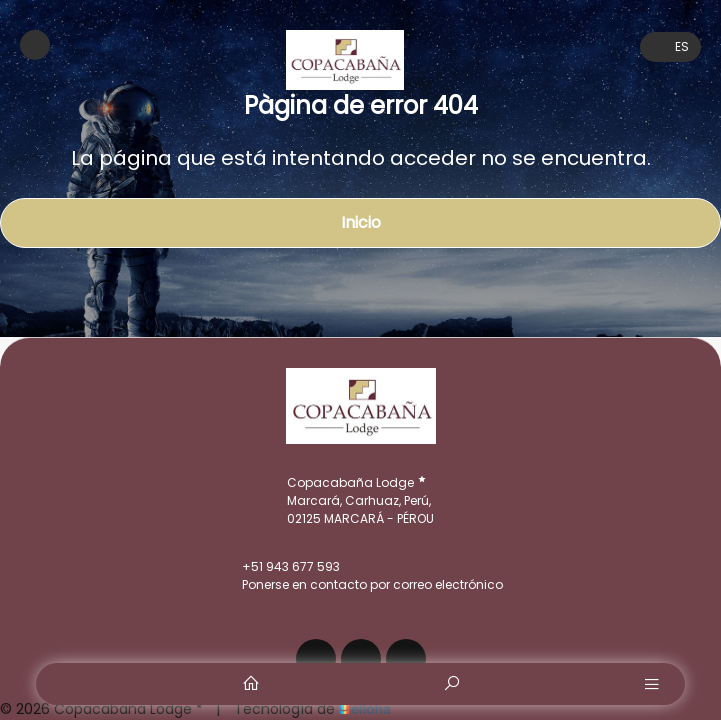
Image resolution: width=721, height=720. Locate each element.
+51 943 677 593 (279, 567)
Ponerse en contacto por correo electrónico (361, 585)
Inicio (361, 222)
